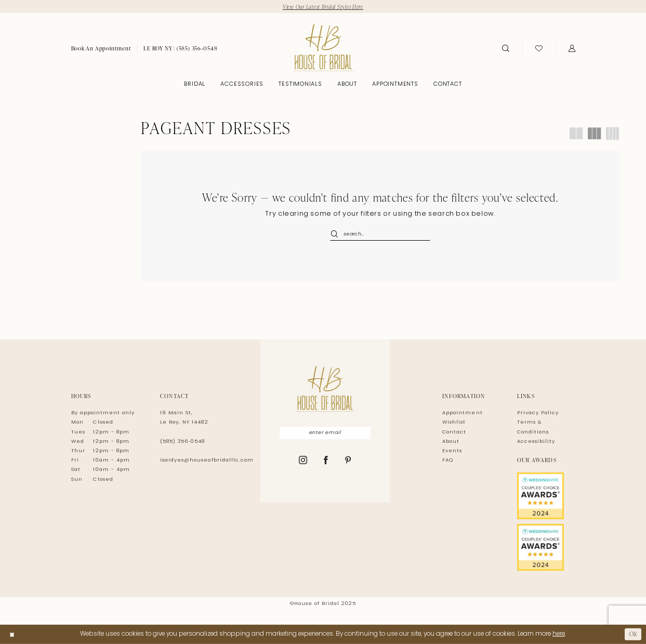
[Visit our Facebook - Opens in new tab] (326, 461)
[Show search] (506, 48)
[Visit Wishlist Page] (539, 48)
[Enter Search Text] (380, 234)
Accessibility (536, 442)
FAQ (448, 460)
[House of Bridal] (323, 48)
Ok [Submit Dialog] (633, 634)
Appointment (462, 413)
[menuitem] (101, 48)
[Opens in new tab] (546, 496)
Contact (454, 432)
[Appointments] (101, 48)
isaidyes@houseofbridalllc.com (207, 460)
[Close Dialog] (12, 634)
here (559, 634)
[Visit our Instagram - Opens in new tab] (303, 461)
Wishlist (454, 422)
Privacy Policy (538, 413)
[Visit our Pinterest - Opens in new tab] (348, 461)
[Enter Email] (325, 433)
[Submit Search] (337, 234)
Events (452, 451)
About (451, 442)
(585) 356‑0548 (182, 442)
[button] (572, 48)
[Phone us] (180, 48)
